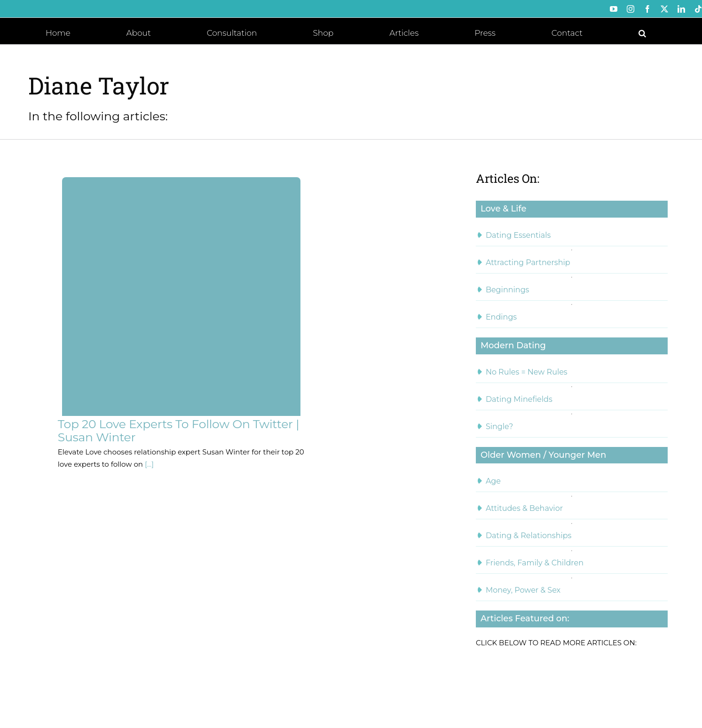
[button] (642, 32)
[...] (148, 464)
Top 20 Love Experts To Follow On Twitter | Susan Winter (178, 431)
